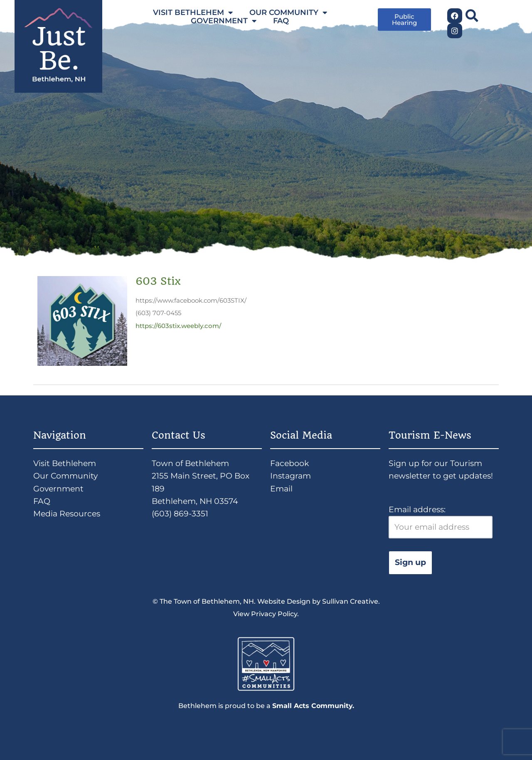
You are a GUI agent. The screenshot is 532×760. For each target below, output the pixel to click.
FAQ (281, 21)
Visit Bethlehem (65, 463)
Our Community (65, 476)
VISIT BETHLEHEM (193, 12)
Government (58, 489)
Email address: (441, 522)
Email (281, 489)
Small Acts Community (312, 706)
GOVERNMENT (224, 21)
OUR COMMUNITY (288, 12)
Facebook (289, 463)
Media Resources (67, 514)
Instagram (291, 476)
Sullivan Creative (350, 601)
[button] (472, 16)
